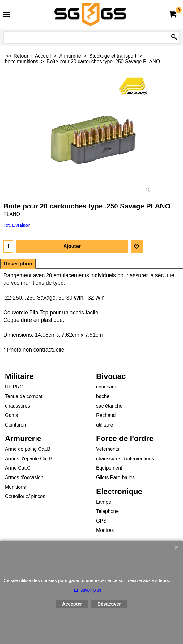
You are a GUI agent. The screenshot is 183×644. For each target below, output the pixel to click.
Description (18, 264)
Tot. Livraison (17, 225)
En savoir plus (88, 590)
